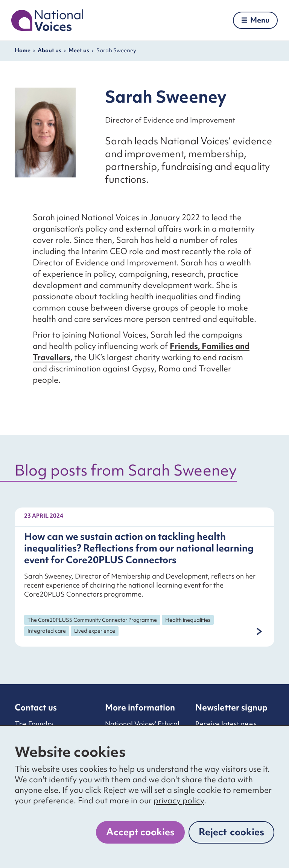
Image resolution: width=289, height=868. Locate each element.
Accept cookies (140, 832)
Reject (231, 832)
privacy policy (179, 801)
